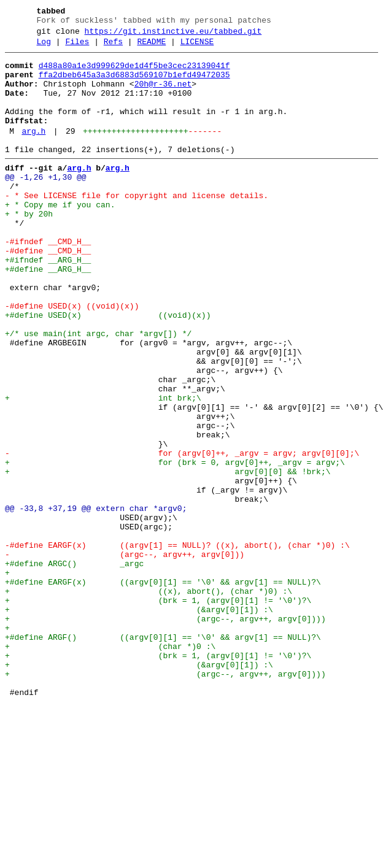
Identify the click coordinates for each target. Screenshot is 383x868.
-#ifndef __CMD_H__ (48, 280)
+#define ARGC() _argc (74, 667)
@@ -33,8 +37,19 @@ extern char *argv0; (96, 601)
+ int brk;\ (103, 468)
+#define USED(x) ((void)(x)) (108, 369)
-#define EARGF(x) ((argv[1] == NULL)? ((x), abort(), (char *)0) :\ (177, 645)
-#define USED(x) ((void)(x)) (72, 358)
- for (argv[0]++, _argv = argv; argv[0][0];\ (182, 534)
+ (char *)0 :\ (110, 766)
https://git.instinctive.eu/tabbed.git (173, 35)
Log (44, 47)
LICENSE (197, 47)
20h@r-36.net (163, 95)
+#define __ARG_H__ (48, 313)
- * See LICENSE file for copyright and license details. (137, 225)
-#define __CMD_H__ (48, 291)
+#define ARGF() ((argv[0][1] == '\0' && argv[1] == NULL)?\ (163, 755)
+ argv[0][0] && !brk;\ (168, 556)
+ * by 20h (29, 247)
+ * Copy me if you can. (60, 236)
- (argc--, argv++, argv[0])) (125, 656)
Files (77, 47)
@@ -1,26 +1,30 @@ (46, 203)
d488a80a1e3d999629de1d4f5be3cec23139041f (134, 73)
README (151, 47)
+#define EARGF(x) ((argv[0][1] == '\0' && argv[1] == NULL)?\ (163, 689)
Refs (113, 47)
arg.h (33, 152)
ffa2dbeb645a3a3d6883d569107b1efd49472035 (134, 84)
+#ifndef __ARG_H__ (48, 302)
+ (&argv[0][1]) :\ (139, 722)
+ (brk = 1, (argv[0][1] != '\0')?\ (158, 711)
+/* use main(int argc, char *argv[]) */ (98, 391)
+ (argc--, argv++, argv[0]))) (165, 733)
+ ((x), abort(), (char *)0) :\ (149, 700)
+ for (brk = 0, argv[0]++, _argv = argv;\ (175, 545)
